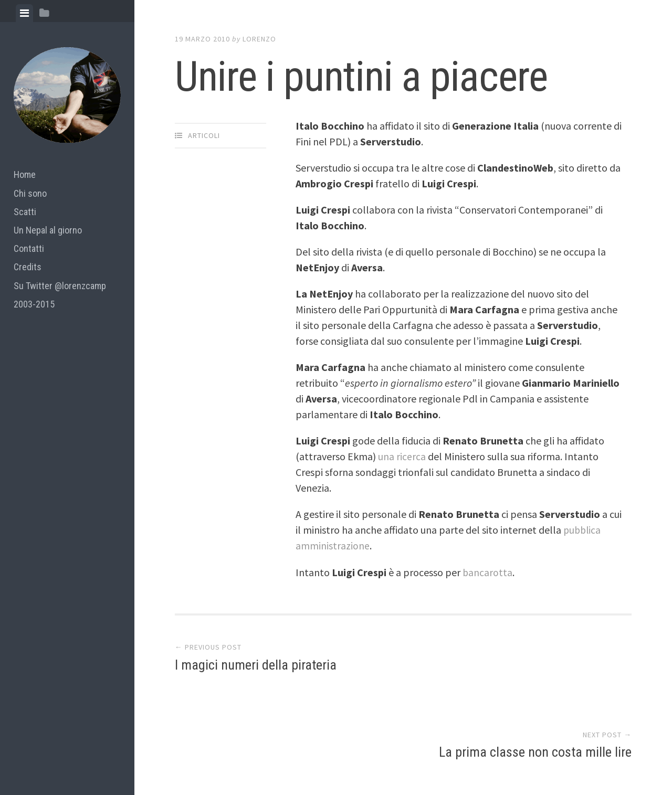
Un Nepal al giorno (48, 230)
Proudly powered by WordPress (250, 751)
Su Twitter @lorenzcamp (60, 286)
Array (397, 751)
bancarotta (488, 572)
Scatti (25, 212)
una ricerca (402, 456)
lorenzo (259, 39)
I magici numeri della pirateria (256, 667)
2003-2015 (34, 304)
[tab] (24, 13)
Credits (28, 267)
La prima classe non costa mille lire (535, 667)
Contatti (29, 248)
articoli (204, 135)
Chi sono (30, 193)
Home (25, 174)
